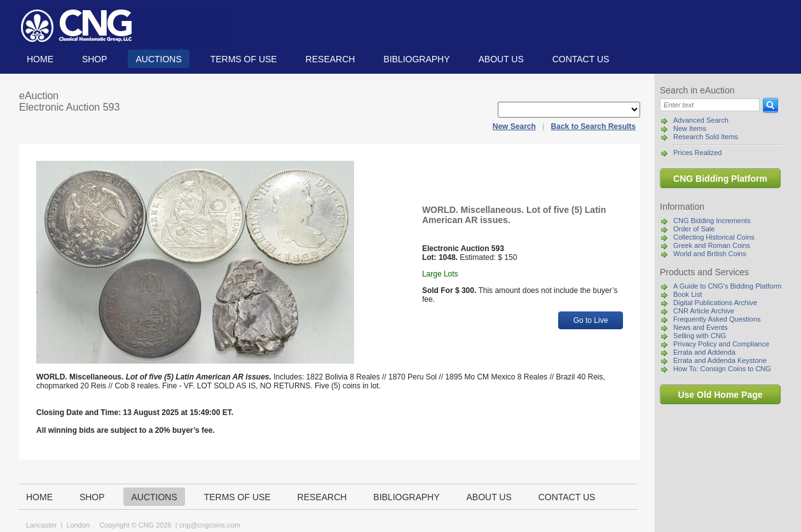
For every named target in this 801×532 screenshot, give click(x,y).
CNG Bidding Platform (720, 179)
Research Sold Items (706, 137)
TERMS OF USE (244, 59)
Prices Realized (697, 153)
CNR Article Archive (704, 311)
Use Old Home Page (720, 395)
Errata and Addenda (704, 352)
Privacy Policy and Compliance (721, 344)
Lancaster (41, 525)
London (78, 525)
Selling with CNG (700, 336)
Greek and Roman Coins (712, 245)
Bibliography (416, 59)
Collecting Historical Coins (714, 237)
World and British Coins (710, 254)
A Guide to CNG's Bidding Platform (727, 286)
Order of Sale (694, 229)
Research (331, 59)
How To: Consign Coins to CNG (722, 369)
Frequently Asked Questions (717, 319)
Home (40, 59)
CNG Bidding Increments (712, 221)
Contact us (581, 59)
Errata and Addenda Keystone (720, 360)
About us (501, 59)
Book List (688, 294)
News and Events (701, 327)
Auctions (158, 59)
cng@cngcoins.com (210, 525)
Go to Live (591, 320)
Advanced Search (701, 120)
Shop (95, 59)
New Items (690, 128)
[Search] (710, 105)
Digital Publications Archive (715, 303)
